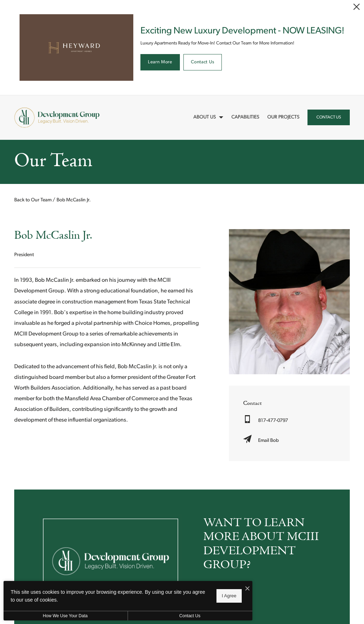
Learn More (160, 62)
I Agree (229, 596)
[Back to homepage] (57, 118)
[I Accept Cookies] (247, 589)
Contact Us (203, 62)
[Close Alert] (357, 7)
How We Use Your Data (65, 616)
